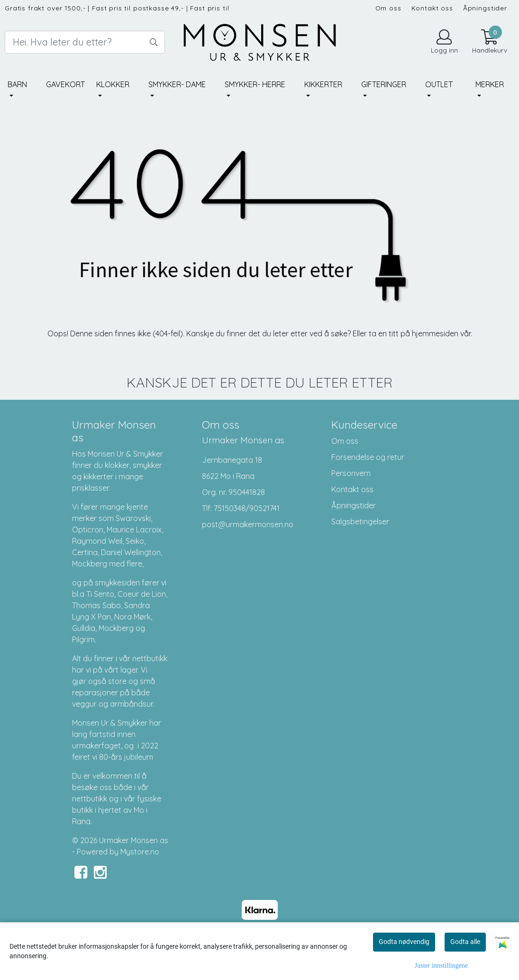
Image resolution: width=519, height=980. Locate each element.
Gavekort (65, 84)
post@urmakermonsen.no (248, 524)
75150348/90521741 (247, 508)
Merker (490, 84)
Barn (17, 84)
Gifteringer (384, 84)
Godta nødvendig (404, 942)
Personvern (351, 473)
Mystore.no (140, 852)
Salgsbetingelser (360, 521)
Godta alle (465, 942)
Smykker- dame (177, 84)
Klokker (113, 84)
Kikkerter (323, 84)
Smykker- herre (255, 84)
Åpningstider (485, 8)
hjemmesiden (435, 333)
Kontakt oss (432, 8)
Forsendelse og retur (368, 457)
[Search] (85, 42)
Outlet (439, 84)
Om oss (388, 8)
